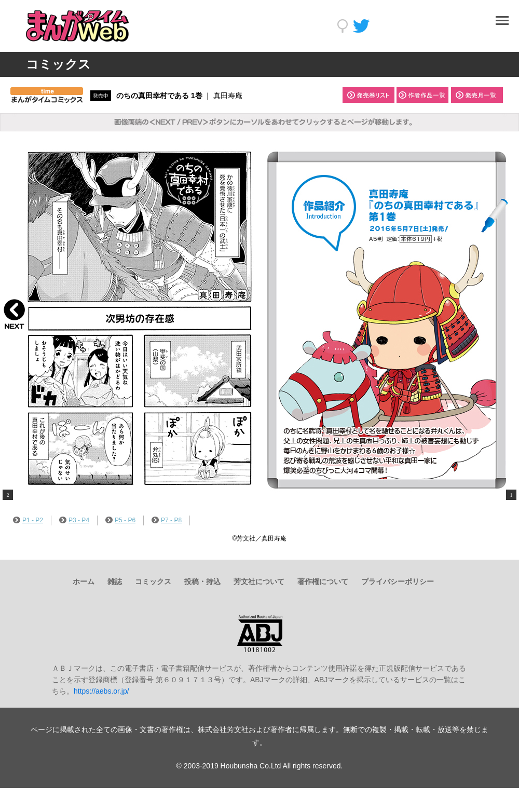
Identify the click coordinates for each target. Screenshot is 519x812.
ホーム (84, 581)
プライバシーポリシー (398, 581)
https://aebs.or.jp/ (101, 691)
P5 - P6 (120, 520)
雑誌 (115, 581)
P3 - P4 (74, 520)
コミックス (153, 581)
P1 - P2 (28, 520)
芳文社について (259, 581)
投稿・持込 (202, 581)
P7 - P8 (167, 520)
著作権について (323, 581)
